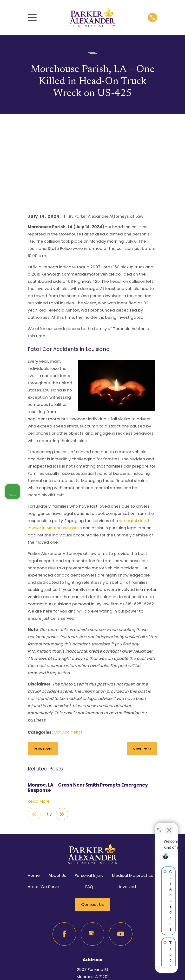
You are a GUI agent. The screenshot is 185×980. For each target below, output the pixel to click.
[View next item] (63, 734)
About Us (57, 796)
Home (34, 796)
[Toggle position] (159, 827)
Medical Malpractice (133, 796)
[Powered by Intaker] (144, 970)
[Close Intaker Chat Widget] (169, 827)
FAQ (89, 807)
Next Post (142, 669)
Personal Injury (89, 796)
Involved (128, 807)
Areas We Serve (43, 807)
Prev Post (43, 669)
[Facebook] (64, 854)
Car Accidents (68, 652)
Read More (39, 721)
